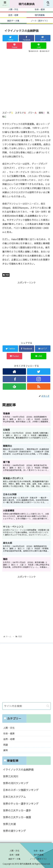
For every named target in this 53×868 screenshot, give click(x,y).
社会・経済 (9, 733)
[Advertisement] (26, 81)
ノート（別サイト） (39, 859)
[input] (26, 706)
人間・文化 (9, 728)
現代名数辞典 (27, 4)
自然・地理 (9, 739)
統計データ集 (14, 859)
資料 (6, 750)
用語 (6, 275)
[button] (48, 706)
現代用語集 (39, 855)
